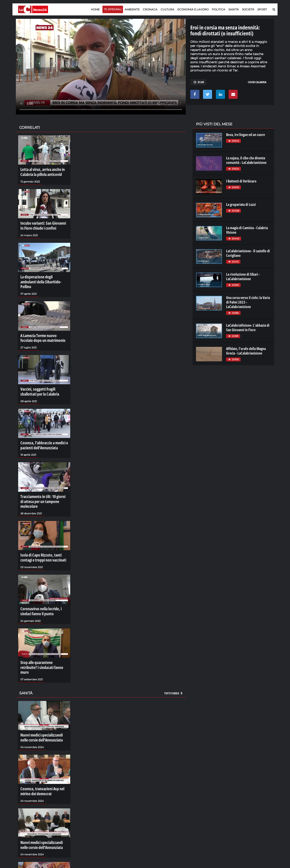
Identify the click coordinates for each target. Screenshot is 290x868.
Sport (262, 9)
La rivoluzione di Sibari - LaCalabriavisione (243, 277)
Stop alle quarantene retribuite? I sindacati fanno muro (43, 642)
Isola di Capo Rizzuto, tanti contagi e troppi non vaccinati (44, 537)
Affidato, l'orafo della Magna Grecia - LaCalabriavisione (246, 351)
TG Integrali (113, 9)
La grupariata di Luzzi (241, 204)
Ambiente (132, 9)
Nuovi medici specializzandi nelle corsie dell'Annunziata (43, 708)
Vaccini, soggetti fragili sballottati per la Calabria (44, 381)
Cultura (167, 9)
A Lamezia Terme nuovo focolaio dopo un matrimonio (43, 328)
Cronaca (150, 9)
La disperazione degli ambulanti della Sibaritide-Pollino (42, 276)
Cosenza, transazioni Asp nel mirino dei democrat (40, 760)
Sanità (234, 9)
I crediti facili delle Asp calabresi (43, 862)
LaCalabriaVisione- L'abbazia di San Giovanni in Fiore (248, 328)
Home (95, 9)
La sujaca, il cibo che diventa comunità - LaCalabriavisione (246, 160)
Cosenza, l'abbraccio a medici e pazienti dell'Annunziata (42, 433)
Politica (219, 9)
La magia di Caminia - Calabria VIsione (247, 230)
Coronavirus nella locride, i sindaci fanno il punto (39, 589)
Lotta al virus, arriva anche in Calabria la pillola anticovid (41, 172)
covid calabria (257, 82)
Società (248, 9)
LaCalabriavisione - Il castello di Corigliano (248, 253)
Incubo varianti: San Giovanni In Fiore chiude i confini (42, 224)
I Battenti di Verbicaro (241, 181)
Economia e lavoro (193, 9)
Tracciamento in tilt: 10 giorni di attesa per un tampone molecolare (44, 485)
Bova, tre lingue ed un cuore (245, 135)
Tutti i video (174, 664)
